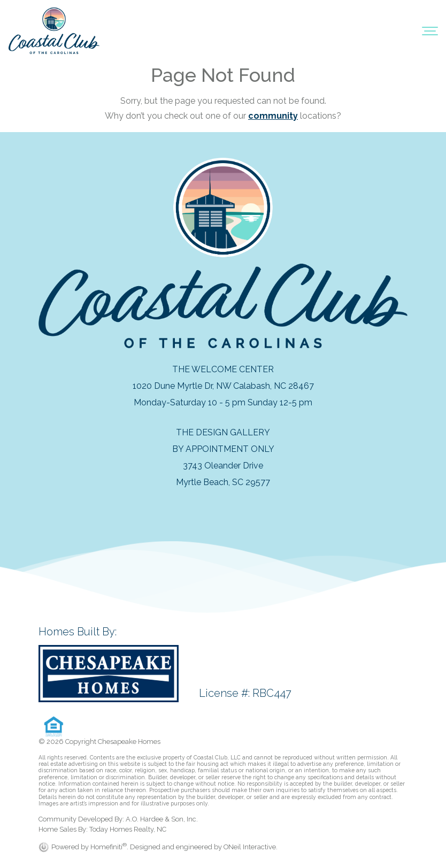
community (273, 116)
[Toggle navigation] (430, 30)
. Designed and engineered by (175, 847)
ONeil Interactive (250, 847)
